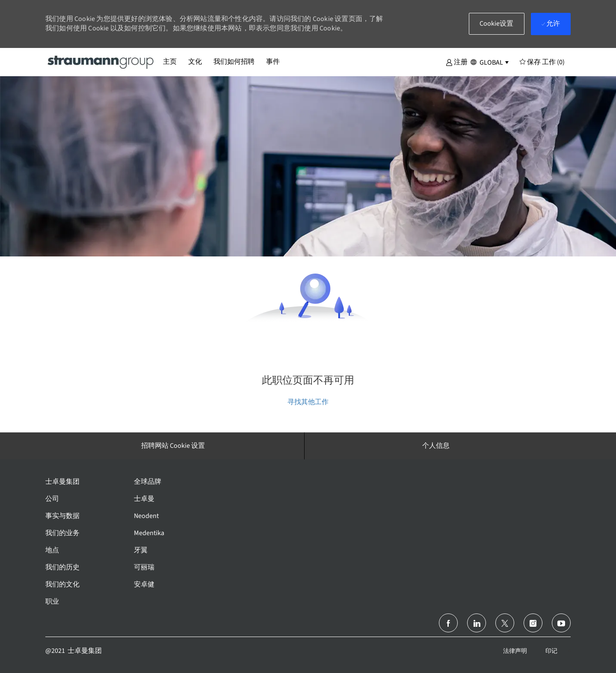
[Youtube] (561, 623)
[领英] (477, 623)
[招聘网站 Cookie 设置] (173, 446)
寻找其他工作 (308, 402)
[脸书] (448, 623)
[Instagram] (533, 623)
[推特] (505, 623)
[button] (457, 62)
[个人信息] (436, 446)
